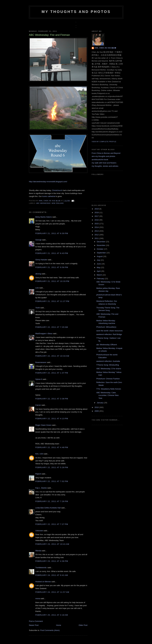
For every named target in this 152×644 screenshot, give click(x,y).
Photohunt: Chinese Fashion (108, 379)
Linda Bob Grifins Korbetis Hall (48, 508)
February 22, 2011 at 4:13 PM (52, 419)
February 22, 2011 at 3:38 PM (52, 399)
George (38, 240)
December (101, 242)
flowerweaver (41, 362)
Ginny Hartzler (41, 260)
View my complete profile (104, 142)
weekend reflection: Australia (108, 361)
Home (59, 625)
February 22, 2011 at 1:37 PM (52, 373)
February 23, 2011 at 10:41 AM (52, 544)
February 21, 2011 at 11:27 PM (52, 301)
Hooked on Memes (43, 582)
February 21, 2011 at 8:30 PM (52, 233)
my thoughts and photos (76, 12)
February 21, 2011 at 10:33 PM (52, 281)
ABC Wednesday (43, 203)
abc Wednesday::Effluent (107, 345)
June (99, 264)
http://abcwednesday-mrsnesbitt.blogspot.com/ (48, 182)
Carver (38, 405)
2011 (97, 238)
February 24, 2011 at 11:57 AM (52, 592)
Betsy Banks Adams (44, 217)
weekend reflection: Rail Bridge (109, 334)
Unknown (39, 531)
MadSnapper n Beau (44, 334)
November (101, 245)
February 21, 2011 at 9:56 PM (52, 267)
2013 (97, 231)
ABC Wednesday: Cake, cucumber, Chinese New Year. (107, 395)
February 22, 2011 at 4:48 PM (52, 447)
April (99, 271)
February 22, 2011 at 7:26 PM (52, 501)
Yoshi (38, 308)
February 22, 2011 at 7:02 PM (52, 481)
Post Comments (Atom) (50, 630)
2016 (97, 220)
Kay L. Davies (41, 488)
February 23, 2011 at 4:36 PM (52, 561)
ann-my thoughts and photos (103, 156)
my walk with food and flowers (104, 163)
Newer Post (34, 625)
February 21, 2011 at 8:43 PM (52, 253)
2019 (97, 209)
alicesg (38, 274)
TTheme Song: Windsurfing (108, 365)
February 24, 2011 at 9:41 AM (52, 575)
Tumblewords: (41, 568)
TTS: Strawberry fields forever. (109, 389)
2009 (97, 411)
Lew (37, 288)
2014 (97, 227)
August (100, 256)
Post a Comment (36, 621)
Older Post (83, 625)
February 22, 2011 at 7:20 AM (52, 327)
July (99, 260)
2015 (97, 224)
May (99, 267)
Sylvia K (39, 379)
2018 (97, 213)
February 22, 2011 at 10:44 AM (52, 356)
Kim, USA (39, 454)
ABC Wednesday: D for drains (109, 369)
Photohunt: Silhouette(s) (106, 327)
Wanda (38, 551)
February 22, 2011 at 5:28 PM (52, 467)
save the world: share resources (109, 331)
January (100, 403)
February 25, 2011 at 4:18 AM (52, 615)
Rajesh (38, 474)
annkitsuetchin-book (100, 160)
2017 (97, 216)
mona (38, 598)
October (100, 249)
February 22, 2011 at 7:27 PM (52, 524)
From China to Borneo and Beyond (106, 153)
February (101, 279)
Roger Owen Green (43, 425)
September (102, 253)
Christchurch (57, 190)
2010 (97, 407)
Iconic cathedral (49, 196)
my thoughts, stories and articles (105, 166)
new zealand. (58, 203)
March (100, 275)
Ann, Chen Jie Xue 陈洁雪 (50, 201)
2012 (97, 235)
